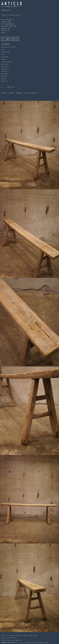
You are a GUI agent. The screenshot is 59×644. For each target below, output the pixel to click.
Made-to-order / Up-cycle (9, 47)
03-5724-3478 (12, 638)
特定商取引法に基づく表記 (8, 642)
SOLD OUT (4, 81)
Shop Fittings (5, 67)
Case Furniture (6, 52)
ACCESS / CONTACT (31, 93)
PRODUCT (20, 93)
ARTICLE (4, 93)
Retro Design (5, 74)
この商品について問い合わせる (11, 39)
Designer (4, 76)
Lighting (4, 59)
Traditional (5, 69)
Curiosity (4, 79)
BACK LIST (11, 87)
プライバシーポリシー (20, 642)
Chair (3, 33)
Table (3, 49)
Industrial (4, 71)
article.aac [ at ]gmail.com (13, 640)
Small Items (5, 64)
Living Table (5, 57)
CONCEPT (12, 93)
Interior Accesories (7, 62)
